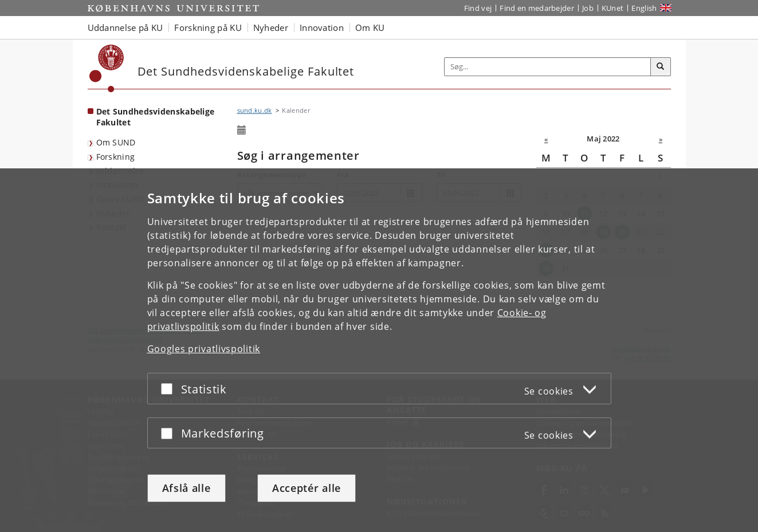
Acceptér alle (307, 488)
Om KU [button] (370, 27)
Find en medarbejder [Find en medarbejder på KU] (537, 8)
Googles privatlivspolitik (204, 349)
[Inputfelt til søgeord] (548, 67)
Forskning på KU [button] (208, 27)
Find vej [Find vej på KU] (478, 8)
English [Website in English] (644, 8)
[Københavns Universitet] (107, 68)
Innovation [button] (322, 27)
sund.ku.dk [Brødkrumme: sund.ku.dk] (255, 110)
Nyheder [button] (271, 27)
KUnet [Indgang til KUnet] (613, 8)
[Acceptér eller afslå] (170, 389)
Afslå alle (186, 488)
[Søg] (661, 67)
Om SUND (116, 142)
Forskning (116, 157)
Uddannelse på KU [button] (125, 27)
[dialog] (379, 350)
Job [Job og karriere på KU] (588, 8)
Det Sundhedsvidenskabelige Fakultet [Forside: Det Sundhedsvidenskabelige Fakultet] (156, 117)
